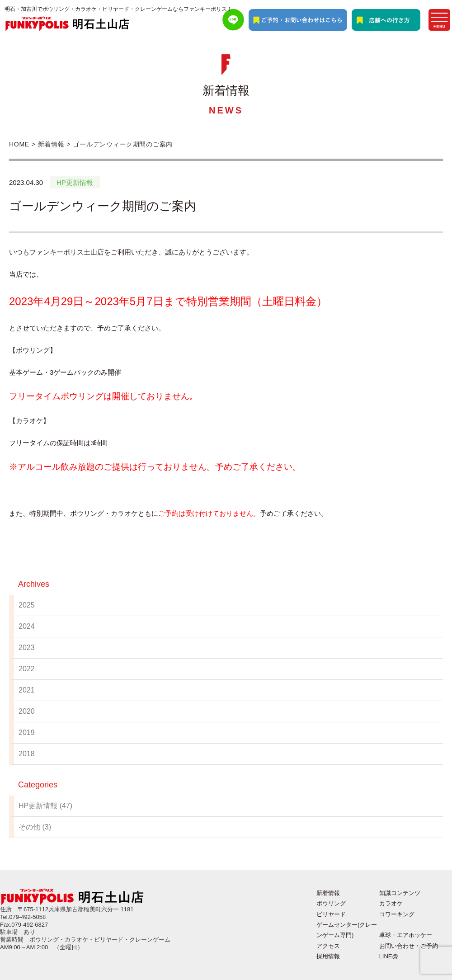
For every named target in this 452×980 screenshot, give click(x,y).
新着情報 (51, 144)
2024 (27, 626)
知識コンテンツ (400, 893)
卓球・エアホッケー (406, 935)
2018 (27, 754)
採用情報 (328, 956)
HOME (19, 144)
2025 (27, 605)
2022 (27, 669)
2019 (27, 733)
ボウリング (331, 903)
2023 (27, 648)
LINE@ (389, 956)
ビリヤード (331, 914)
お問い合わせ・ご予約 (409, 946)
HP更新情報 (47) (45, 806)
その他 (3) (35, 827)
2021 (27, 690)
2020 (27, 711)
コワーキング (397, 914)
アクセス (328, 946)
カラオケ (391, 903)
